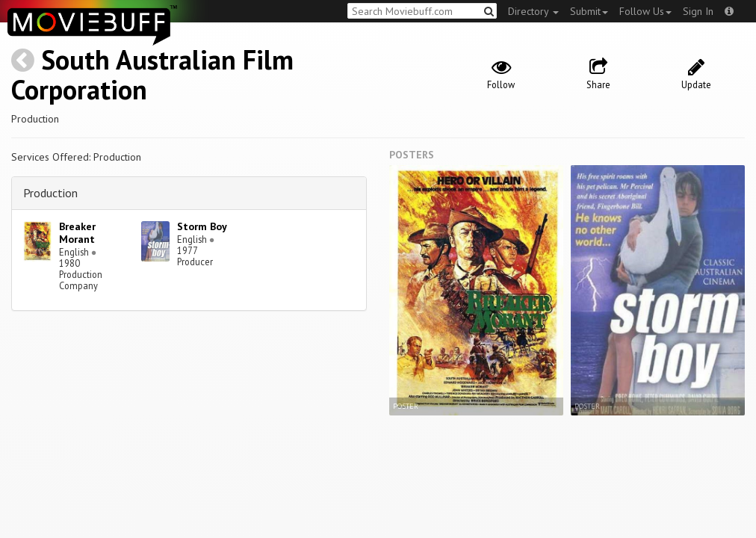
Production (50, 193)
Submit (589, 11)
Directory (533, 11)
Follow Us (645, 11)
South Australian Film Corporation (152, 74)
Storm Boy (202, 226)
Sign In (698, 11)
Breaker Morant (77, 233)
